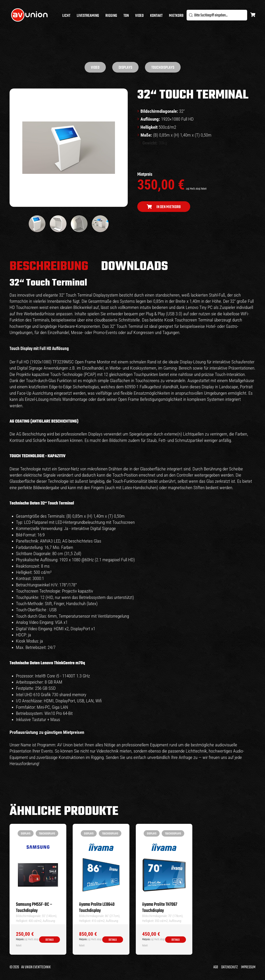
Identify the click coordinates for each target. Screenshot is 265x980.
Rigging (111, 16)
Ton (126, 16)
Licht (66, 16)
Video (139, 16)
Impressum (248, 967)
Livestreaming (88, 16)
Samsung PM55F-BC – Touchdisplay (34, 908)
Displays (125, 68)
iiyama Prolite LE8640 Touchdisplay (97, 908)
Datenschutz (230, 967)
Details (50, 940)
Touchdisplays (163, 68)
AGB (216, 967)
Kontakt (156, 16)
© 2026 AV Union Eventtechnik (30, 967)
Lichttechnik (196, 751)
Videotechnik (108, 751)
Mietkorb (176, 16)
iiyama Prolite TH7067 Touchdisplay (160, 908)
